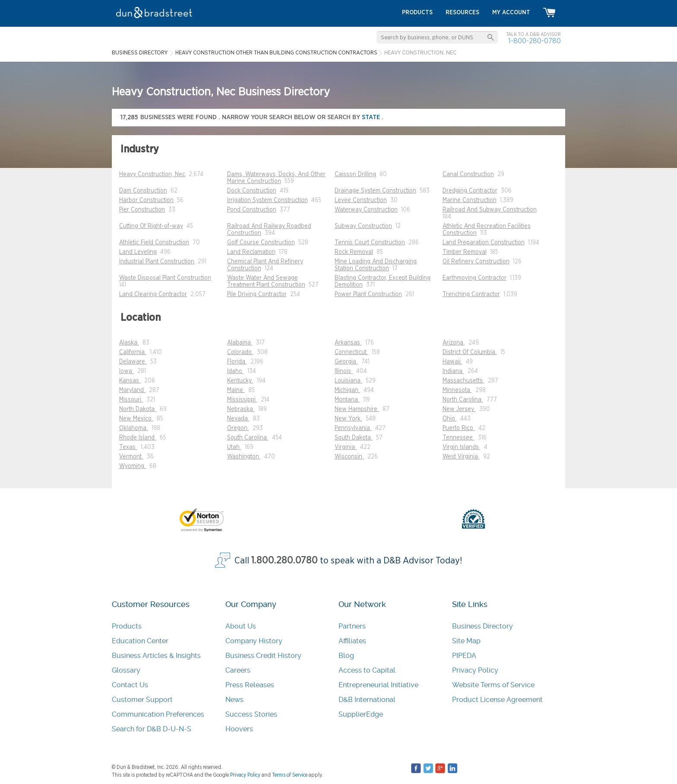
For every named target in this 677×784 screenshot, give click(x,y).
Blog (346, 656)
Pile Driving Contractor (257, 294)
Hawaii (452, 362)
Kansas (130, 381)
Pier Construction (142, 210)
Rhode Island (138, 438)
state (372, 117)
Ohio (450, 419)
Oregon (238, 428)
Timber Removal (465, 252)
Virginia (346, 447)
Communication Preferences (158, 714)
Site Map (466, 641)
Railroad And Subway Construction (490, 210)
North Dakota (138, 409)
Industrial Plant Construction (157, 262)
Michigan (347, 390)
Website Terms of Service (493, 685)
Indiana (453, 371)
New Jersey (459, 409)
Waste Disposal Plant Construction (165, 278)
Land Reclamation (251, 252)
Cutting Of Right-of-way (151, 226)
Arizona (454, 343)
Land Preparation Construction (484, 243)
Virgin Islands (462, 447)
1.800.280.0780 (285, 561)
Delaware (133, 362)
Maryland (132, 390)
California (133, 352)
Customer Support (142, 700)
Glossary (126, 670)
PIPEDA (464, 656)
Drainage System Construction (375, 191)
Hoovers (239, 729)
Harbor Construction (146, 200)
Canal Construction (468, 174)
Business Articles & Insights (156, 656)
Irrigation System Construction (267, 200)
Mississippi (242, 400)
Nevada (238, 419)
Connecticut (351, 352)
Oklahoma (134, 428)
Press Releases (250, 685)
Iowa (127, 371)
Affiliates (352, 641)
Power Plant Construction (368, 294)
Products (127, 626)
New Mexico (136, 419)
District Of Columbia (470, 352)
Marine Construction (470, 200)
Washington (244, 457)
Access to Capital (367, 670)
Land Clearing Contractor (153, 294)
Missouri (131, 400)
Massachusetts (463, 381)
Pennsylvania (353, 428)
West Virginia (461, 457)
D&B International (367, 700)
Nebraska (241, 409)
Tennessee (459, 438)
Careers (238, 670)
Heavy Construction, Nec (152, 174)
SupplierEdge (361, 714)
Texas (128, 447)
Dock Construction (252, 191)
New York (348, 419)
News (234, 700)
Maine (236, 390)
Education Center (140, 641)
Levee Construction (361, 200)
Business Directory (482, 626)
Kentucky (240, 381)
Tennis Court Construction (370, 243)
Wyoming (133, 466)
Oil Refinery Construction (476, 262)
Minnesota (457, 390)
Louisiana (348, 381)
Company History (254, 641)
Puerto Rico (459, 428)
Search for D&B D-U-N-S (152, 729)
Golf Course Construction (261, 243)
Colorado (240, 352)
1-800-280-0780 (535, 41)
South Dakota (354, 438)
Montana (347, 400)
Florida (237, 362)
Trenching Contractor (471, 294)
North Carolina (463, 400)
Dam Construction (143, 191)
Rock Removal (354, 252)
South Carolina (248, 438)
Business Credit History (263, 656)
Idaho (236, 371)
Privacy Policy (475, 670)
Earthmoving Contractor (475, 278)
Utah (234, 447)
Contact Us (130, 685)
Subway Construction (363, 226)
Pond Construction (252, 210)
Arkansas (348, 343)
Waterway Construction (366, 210)
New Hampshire (357, 409)
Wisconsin (349, 457)
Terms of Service (290, 775)
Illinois (344, 371)
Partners (352, 626)
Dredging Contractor (470, 191)
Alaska (129, 343)
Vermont (131, 457)
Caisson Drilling (355, 174)
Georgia (346, 362)
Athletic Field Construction (154, 243)
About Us (241, 626)
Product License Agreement (497, 700)
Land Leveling (138, 252)
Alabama (240, 343)
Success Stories (251, 714)
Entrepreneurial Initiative (378, 685)
